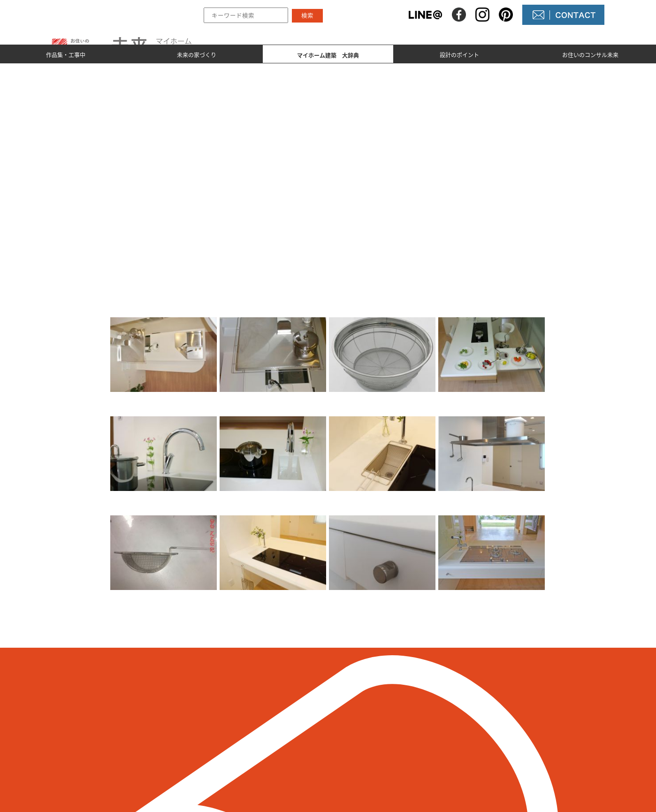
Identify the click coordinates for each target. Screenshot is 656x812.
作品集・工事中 (66, 54)
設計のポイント (459, 54)
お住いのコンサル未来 (590, 54)
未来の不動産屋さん (381, 717)
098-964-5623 (143, 743)
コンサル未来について (384, 749)
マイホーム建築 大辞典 (276, 749)
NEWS (357, 733)
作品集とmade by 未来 (273, 717)
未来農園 (362, 765)
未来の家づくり (197, 54)
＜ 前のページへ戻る (126, 656)
